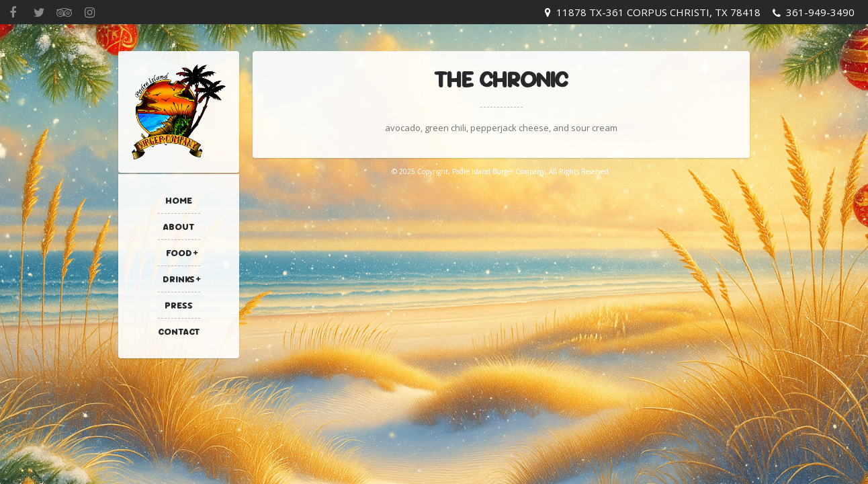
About (179, 227)
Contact (179, 331)
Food (179, 253)
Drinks (179, 279)
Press (179, 305)
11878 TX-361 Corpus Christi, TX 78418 (658, 12)
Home (179, 200)
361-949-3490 (820, 12)
